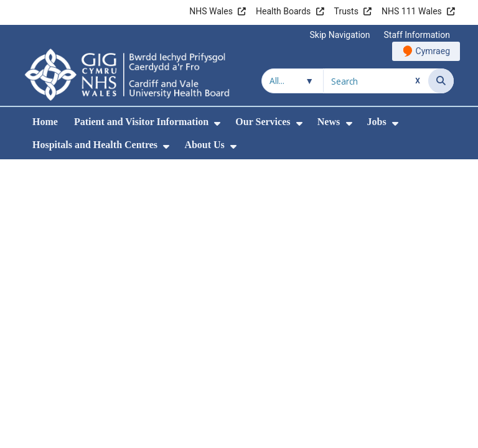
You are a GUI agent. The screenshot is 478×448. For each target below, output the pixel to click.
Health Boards (283, 11)
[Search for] (376, 81)
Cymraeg (433, 51)
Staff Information (417, 35)
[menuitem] (217, 124)
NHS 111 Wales (412, 11)
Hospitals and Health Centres (95, 145)
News (329, 122)
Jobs (377, 122)
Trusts (346, 11)
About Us (204, 145)
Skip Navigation (340, 35)
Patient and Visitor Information (141, 122)
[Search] (441, 81)
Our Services (263, 122)
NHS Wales (211, 11)
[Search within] (293, 81)
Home (45, 122)
